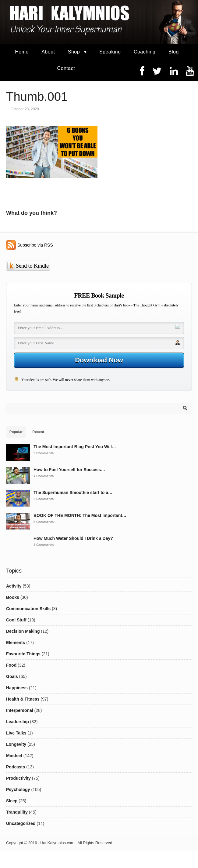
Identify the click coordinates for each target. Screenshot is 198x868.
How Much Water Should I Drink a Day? (73, 538)
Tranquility (17, 812)
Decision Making (23, 631)
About (48, 52)
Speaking (110, 52)
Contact (66, 68)
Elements (16, 643)
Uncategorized (21, 823)
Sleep (12, 801)
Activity (14, 586)
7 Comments (44, 476)
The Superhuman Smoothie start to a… (73, 493)
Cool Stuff (16, 620)
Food (11, 665)
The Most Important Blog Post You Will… (75, 447)
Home (22, 52)
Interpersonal (20, 710)
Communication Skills (28, 609)
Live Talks (16, 733)
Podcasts (16, 767)
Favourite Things (23, 654)
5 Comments (44, 499)
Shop (74, 52)
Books (13, 597)
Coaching (145, 52)
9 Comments (44, 453)
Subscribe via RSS (35, 245)
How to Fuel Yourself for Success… (69, 470)
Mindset (14, 756)
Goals (12, 676)
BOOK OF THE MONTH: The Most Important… (80, 515)
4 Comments (44, 545)
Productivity (18, 778)
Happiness (17, 688)
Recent (38, 432)
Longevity (16, 744)
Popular (16, 432)
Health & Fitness (23, 699)
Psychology (18, 789)
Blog (174, 52)
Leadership (18, 722)
